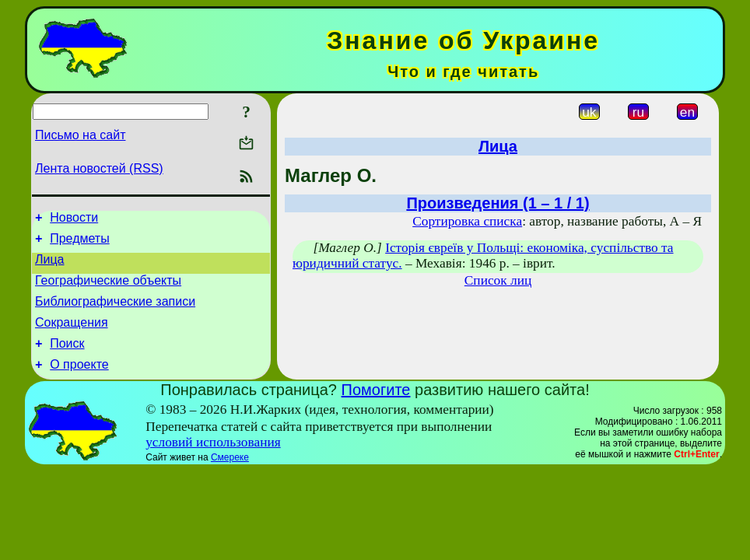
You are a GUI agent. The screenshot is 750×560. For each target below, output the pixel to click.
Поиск (67, 360)
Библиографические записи (115, 313)
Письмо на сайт (80, 135)
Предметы (79, 243)
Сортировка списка (467, 221)
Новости (74, 220)
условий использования (213, 461)
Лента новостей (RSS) (99, 168)
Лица (50, 266)
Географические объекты (108, 290)
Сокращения (72, 336)
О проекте (79, 383)
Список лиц (498, 280)
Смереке (230, 476)
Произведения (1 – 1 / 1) (498, 203)
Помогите (376, 408)
